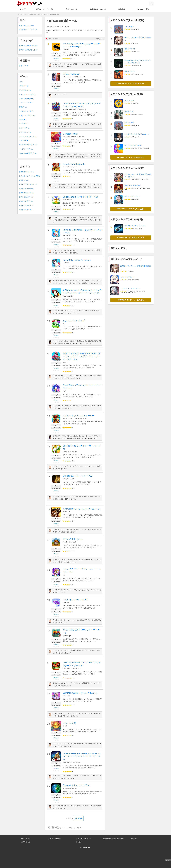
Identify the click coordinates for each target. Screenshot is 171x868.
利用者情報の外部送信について (114, 839)
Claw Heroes (129, 100)
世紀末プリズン (130, 71)
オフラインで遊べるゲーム (28, 145)
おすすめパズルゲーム (27, 188)
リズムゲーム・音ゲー (27, 111)
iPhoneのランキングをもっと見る (131, 157)
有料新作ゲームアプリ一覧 (28, 30)
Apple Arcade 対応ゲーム (28, 153)
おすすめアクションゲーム (28, 184)
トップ (22, 9)
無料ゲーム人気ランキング (28, 46)
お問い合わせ (26, 842)
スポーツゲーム (24, 128)
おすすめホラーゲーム (27, 193)
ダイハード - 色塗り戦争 (133, 145)
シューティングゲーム (27, 103)
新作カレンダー (24, 66)
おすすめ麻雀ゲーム (26, 209)
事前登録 (122, 9)
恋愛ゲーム (23, 120)
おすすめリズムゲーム (27, 205)
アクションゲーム (25, 90)
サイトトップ (26, 839)
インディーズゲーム (26, 149)
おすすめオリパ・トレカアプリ (30, 176)
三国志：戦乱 (129, 112)
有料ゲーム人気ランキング (28, 50)
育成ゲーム (23, 107)
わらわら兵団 (129, 26)
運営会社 (134, 839)
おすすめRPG (24, 180)
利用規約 (79, 842)
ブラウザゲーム (24, 141)
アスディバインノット (132, 197)
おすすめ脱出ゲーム (26, 197)
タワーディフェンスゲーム (28, 136)
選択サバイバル (130, 49)
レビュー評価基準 (55, 839)
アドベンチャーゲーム (27, 99)
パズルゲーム (24, 86)
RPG (21, 82)
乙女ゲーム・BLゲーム (27, 115)
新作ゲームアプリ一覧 (45, 9)
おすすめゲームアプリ (27, 172)
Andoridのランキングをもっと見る (131, 84)
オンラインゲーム (25, 132)
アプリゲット (22, 14)
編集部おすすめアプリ (98, 9)
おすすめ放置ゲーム (26, 201)
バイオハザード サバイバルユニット (137, 134)
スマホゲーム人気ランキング (37, 14)
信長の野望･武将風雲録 (133, 185)
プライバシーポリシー (84, 839)
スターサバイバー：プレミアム (135, 226)
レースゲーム (24, 124)
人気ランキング (71, 9)
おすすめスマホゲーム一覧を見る (131, 300)
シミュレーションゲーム (27, 94)
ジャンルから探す (143, 9)
